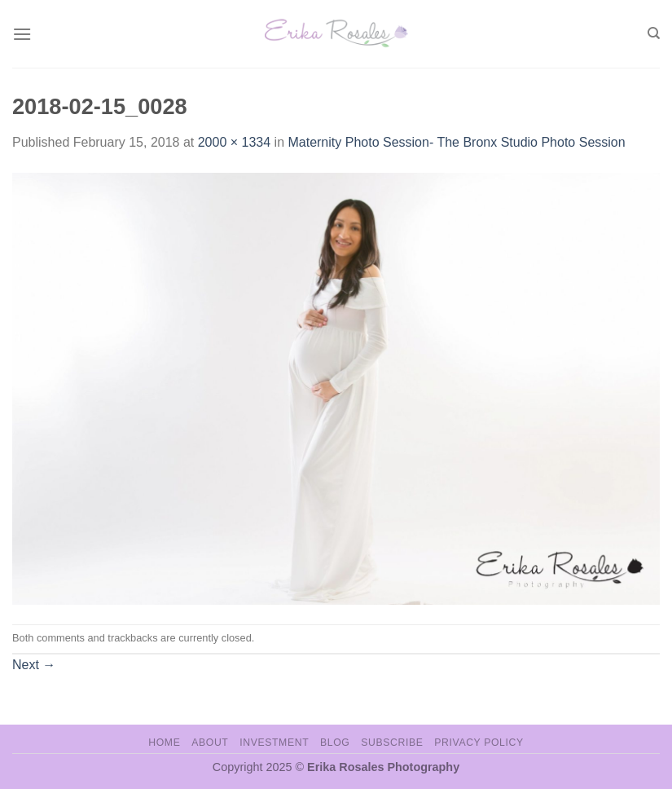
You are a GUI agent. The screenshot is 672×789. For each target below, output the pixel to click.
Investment (274, 743)
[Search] (654, 33)
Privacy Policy (479, 743)
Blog (335, 743)
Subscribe (392, 743)
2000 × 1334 (234, 142)
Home (164, 743)
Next (34, 665)
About (210, 743)
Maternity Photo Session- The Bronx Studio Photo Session (456, 142)
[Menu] (22, 34)
